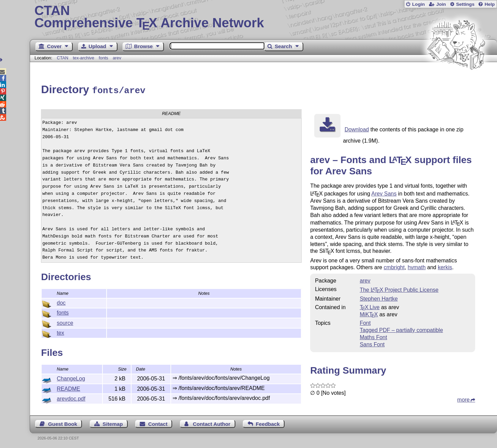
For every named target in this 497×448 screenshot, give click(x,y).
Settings (465, 4)
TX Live (370, 306)
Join (441, 4)
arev (117, 58)
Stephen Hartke (379, 298)
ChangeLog (71, 378)
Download (357, 128)
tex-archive (84, 58)
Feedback (268, 423)
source (65, 322)
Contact (158, 423)
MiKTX (369, 313)
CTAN (63, 58)
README (68, 388)
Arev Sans (384, 193)
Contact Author (212, 423)
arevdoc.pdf (71, 398)
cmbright (394, 266)
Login (418, 4)
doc (61, 302)
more (464, 399)
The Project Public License (399, 289)
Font (365, 322)
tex (60, 332)
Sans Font (372, 343)
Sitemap (113, 423)
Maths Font (373, 336)
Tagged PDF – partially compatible (401, 329)
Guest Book (63, 423)
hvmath (417, 266)
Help (490, 4)
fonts (103, 58)
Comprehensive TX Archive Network (264, 17)
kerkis (445, 266)
